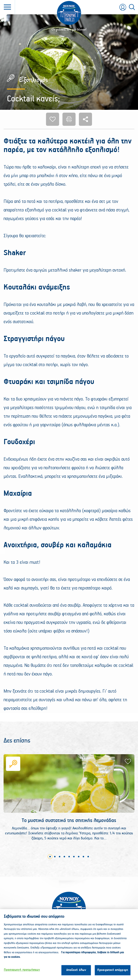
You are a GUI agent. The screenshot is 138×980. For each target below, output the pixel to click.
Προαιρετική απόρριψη (113, 972)
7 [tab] (79, 857)
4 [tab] (64, 857)
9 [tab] (88, 857)
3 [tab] (60, 857)
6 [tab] (74, 857)
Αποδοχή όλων (76, 972)
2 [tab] (55, 857)
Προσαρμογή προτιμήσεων (22, 972)
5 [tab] (69, 857)
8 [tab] (83, 857)
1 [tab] (50, 857)
